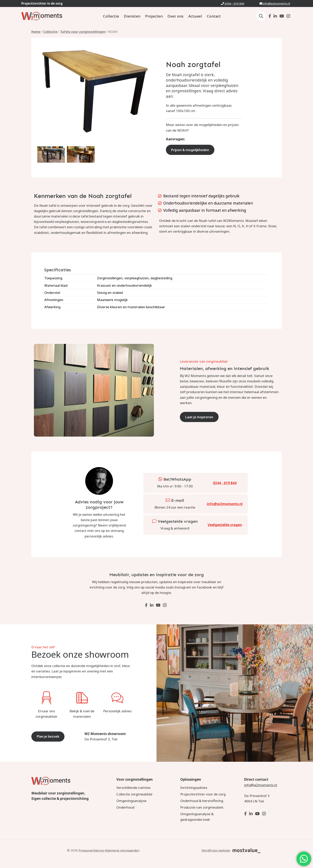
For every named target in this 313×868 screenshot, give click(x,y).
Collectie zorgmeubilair (135, 794)
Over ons (175, 16)
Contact (214, 16)
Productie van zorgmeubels (202, 807)
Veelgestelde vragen (225, 525)
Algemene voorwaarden (122, 850)
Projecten (154, 16)
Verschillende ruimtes (133, 788)
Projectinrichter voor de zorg (203, 794)
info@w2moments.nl (275, 3)
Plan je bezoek (49, 736)
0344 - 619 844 (233, 3)
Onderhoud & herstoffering (202, 801)
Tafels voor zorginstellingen (83, 32)
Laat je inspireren (200, 417)
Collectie (111, 16)
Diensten (132, 16)
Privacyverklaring (91, 850)
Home (36, 32)
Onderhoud (125, 807)
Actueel (195, 16)
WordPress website (216, 850)
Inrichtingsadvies (194, 788)
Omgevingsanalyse (131, 801)
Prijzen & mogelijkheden (192, 150)
